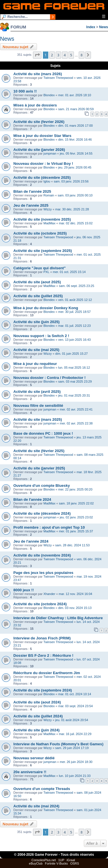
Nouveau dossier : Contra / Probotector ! (49, 378)
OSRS (75, 863)
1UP (61, 860)
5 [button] (71, 55)
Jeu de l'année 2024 (31, 541)
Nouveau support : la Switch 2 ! (41, 336)
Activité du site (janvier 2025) (39, 468)
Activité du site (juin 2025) (37, 322)
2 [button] (52, 55)
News (104, 27)
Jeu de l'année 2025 (31, 205)
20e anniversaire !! (30, 772)
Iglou (47, 181)
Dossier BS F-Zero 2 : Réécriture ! (43, 655)
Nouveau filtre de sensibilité (38, 406)
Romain (49, 195)
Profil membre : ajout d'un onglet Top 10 (49, 527)
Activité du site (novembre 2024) (42, 555)
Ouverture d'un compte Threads (42, 789)
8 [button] (81, 55)
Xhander (49, 594)
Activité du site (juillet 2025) (38, 296)
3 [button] (58, 55)
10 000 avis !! (25, 91)
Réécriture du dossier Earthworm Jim (47, 673)
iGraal (71, 860)
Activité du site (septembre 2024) (43, 690)
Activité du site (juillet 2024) (38, 716)
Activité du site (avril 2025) (37, 392)
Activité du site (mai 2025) (36, 350)
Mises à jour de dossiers (35, 105)
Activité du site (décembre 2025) (42, 178)
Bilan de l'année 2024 (32, 499)
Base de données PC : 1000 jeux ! (43, 433)
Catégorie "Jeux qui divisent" (40, 268)
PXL (46, 272)
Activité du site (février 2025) (39, 451)
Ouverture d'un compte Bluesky (42, 486)
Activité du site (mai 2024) (36, 806)
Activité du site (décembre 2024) (42, 513)
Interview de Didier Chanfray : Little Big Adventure (58, 618)
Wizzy (48, 209)
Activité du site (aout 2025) (37, 282)
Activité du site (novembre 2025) (42, 219)
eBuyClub (36, 863)
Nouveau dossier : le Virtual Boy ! (43, 164)
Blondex (49, 95)
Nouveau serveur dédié (34, 758)
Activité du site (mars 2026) (38, 74)
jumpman (50, 153)
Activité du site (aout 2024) (37, 702)
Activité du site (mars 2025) (38, 419)
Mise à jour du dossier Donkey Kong (46, 308)
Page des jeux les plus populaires (43, 573)
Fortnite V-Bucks (56, 863)
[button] (37, 55)
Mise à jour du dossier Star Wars (42, 136)
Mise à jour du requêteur (35, 364)
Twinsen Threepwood (58, 78)
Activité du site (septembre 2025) (43, 251)
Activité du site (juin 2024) (37, 730)
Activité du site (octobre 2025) (40, 233)
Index (91, 27)
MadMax (49, 223)
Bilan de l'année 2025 (32, 191)
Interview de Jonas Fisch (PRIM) (42, 638)
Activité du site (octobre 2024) (40, 604)
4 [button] (65, 55)
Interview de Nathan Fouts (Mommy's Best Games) (58, 744)
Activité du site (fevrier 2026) (39, 122)
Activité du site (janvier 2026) (39, 150)
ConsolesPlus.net (44, 860)
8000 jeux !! (24, 590)
